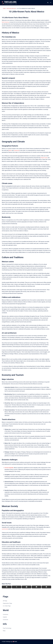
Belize (10, 150)
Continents (6, 614)
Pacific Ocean (44, 158)
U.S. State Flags (7, 606)
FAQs (4, 631)
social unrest (5, 529)
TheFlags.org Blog (11, 8)
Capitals (5, 617)
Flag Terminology (7, 628)
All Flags (5, 601)
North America (5, 22)
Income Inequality (9, 468)
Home (4, 8)
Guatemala (17, 150)
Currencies (5, 620)
